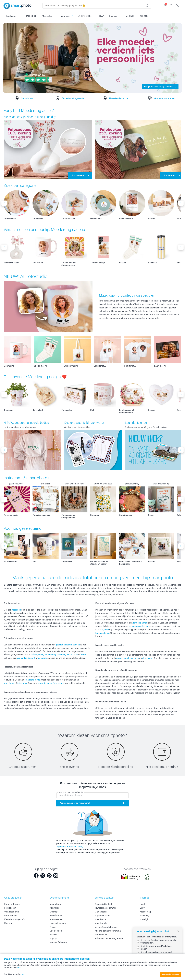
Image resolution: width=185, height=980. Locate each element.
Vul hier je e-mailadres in (71, 792)
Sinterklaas (72, 655)
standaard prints (32, 680)
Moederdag (50, 655)
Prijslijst (54, 938)
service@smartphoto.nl (106, 927)
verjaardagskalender (138, 626)
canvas (120, 658)
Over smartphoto (59, 898)
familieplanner (140, 623)
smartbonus (100, 919)
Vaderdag (61, 655)
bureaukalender (103, 633)
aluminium (147, 658)
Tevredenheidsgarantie (106, 908)
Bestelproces (56, 916)
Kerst (142, 904)
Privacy (53, 927)
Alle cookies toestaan (170, 974)
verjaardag (22, 658)
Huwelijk (144, 919)
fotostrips (22, 683)
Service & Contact (103, 904)
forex (136, 658)
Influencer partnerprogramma (109, 938)
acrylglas (128, 658)
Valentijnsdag (37, 655)
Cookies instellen (14, 974)
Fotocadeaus (11, 916)
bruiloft (32, 658)
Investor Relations (58, 942)
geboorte (42, 658)
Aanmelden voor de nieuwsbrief (75, 803)
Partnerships (101, 935)
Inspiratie (144, 16)
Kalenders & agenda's (15, 919)
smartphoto (55, 904)
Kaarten (8, 923)
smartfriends (101, 923)
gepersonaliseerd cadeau (68, 645)
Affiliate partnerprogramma (108, 931)
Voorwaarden (56, 919)
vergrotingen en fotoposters (51, 683)
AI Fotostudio (85, 16)
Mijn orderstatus (103, 916)
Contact (130, 16)
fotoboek (16, 610)
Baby (142, 908)
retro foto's (9, 683)
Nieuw (101, 16)
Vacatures (54, 908)
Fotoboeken (31, 16)
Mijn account (101, 912)
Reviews (54, 935)
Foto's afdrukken (12, 904)
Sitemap (54, 912)
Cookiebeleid (56, 931)
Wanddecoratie (12, 912)
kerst (83, 655)
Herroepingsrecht (58, 923)
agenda (105, 630)
